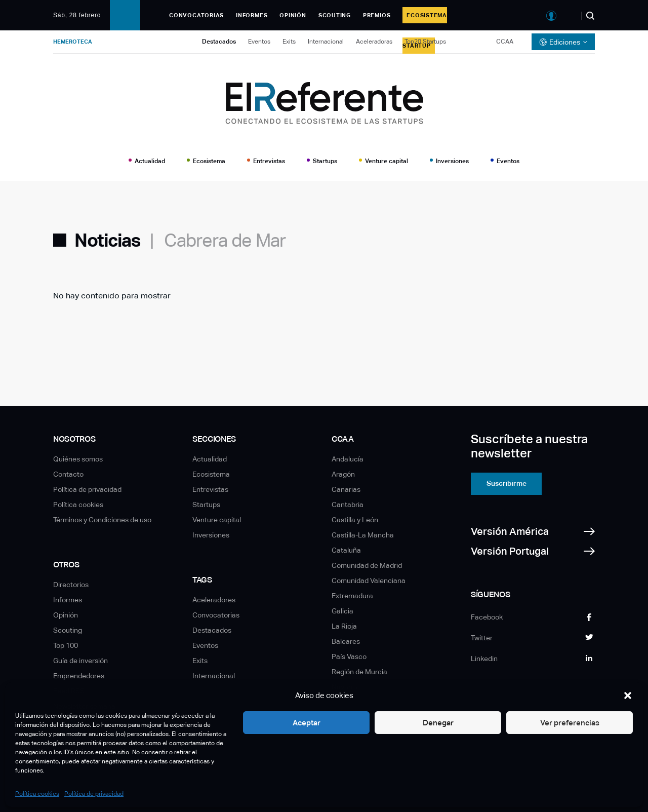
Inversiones (452, 161)
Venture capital (387, 161)
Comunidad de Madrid (367, 565)
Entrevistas (269, 161)
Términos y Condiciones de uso (102, 520)
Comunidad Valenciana (369, 581)
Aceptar (307, 723)
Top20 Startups (425, 42)
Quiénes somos (78, 459)
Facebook (487, 617)
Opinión (293, 15)
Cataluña (346, 550)
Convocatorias (196, 15)
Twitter (482, 638)
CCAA (505, 42)
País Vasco (349, 656)
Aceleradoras (374, 42)
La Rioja (344, 626)
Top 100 (66, 645)
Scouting (335, 15)
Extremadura (352, 596)
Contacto (68, 474)
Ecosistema (209, 161)
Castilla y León (355, 520)
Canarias (346, 489)
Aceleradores (214, 600)
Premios (377, 15)
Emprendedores (79, 676)
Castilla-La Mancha (363, 535)
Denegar (438, 723)
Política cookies (37, 794)
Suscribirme (507, 483)
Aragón (343, 474)
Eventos (259, 42)
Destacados (219, 42)
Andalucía (348, 459)
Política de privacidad (94, 794)
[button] (628, 695)
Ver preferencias (570, 723)
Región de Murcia (359, 672)
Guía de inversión (80, 661)
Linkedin (484, 659)
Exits (289, 42)
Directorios (71, 585)
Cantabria (348, 505)
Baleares (346, 641)
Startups (325, 161)
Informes (252, 15)
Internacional (326, 42)
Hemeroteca (73, 42)
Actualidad (150, 161)
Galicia (342, 611)
